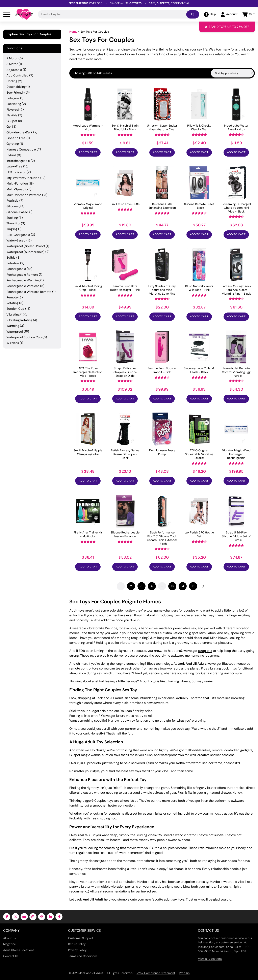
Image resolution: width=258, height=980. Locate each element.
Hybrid (11, 155)
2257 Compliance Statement (156, 973)
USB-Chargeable (18, 235)
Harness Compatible (21, 150)
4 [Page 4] (152, 586)
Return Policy (77, 944)
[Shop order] (232, 73)
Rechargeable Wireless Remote (29, 292)
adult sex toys (174, 899)
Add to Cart (88, 152)
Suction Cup (15, 309)
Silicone (12, 206)
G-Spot (12, 121)
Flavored (13, 110)
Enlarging (13, 98)
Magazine (9, 944)
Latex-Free (14, 166)
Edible (11, 258)
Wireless (13, 343)
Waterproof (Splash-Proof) (26, 246)
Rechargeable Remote (22, 275)
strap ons (205, 651)
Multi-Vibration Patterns (24, 195)
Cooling (12, 81)
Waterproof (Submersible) (25, 252)
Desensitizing (16, 87)
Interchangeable (18, 161)
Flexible (12, 115)
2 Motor (12, 58)
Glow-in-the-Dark (19, 132)
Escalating (14, 104)
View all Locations (210, 959)
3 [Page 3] (141, 586)
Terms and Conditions (83, 956)
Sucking (12, 218)
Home (73, 32)
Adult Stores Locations (19, 950)
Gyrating (13, 144)
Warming (13, 326)
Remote (12, 297)
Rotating (12, 303)
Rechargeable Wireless (23, 286)
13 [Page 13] (172, 586)
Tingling (12, 229)
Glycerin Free (16, 138)
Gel (9, 127)
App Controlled (17, 75)
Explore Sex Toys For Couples (29, 34)
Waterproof (15, 332)
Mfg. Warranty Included (23, 178)
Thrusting (13, 223)
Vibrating (13, 315)
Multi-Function (17, 184)
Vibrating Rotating (19, 320)
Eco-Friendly (16, 93)
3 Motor (12, 64)
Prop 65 (184, 973)
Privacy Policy (77, 950)
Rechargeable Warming (23, 280)
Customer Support (81, 938)
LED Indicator (16, 172)
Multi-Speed (16, 189)
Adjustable (14, 70)
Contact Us (11, 956)
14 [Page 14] (183, 586)
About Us (9, 938)
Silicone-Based (17, 212)
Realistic (12, 201)
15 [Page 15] (193, 586)
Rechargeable (16, 269)
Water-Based (16, 240)
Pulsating (13, 263)
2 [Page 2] (131, 586)
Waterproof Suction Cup (24, 337)
